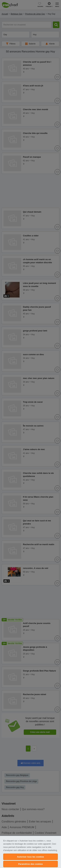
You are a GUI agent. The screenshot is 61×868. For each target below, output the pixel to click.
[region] (30, 852)
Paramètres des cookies (31, 864)
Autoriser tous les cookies (31, 857)
